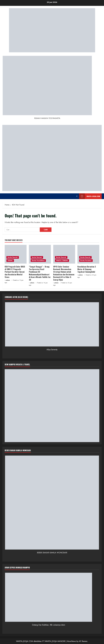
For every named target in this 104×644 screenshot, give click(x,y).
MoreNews (71, 641)
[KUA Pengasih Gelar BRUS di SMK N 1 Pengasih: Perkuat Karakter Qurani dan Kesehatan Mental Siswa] (16, 254)
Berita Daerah (13, 257)
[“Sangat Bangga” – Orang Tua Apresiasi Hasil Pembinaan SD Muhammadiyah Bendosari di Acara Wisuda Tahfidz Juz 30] (40, 254)
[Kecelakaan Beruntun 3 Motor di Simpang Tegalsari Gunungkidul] (88, 254)
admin (8, 280)
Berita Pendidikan (38, 261)
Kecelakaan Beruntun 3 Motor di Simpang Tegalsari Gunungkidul (87, 269)
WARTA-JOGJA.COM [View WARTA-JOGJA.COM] (89, 196)
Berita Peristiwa (86, 261)
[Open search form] (77, 196)
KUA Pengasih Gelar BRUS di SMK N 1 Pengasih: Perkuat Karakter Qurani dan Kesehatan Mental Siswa (15, 272)
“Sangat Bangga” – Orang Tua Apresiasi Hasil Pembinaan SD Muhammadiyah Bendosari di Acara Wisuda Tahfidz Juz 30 (40, 273)
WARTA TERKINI (62, 261)
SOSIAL (10, 261)
